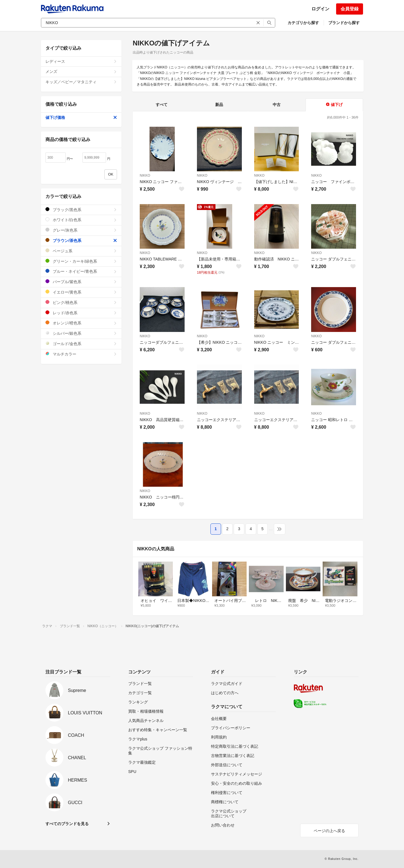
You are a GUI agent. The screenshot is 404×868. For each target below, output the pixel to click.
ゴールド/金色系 (81, 344)
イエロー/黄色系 (81, 292)
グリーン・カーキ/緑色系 (81, 261)
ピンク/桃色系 (81, 302)
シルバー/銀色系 (81, 333)
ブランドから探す (344, 23)
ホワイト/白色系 (81, 220)
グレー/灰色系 (81, 230)
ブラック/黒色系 (81, 210)
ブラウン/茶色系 (81, 240)
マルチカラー (81, 354)
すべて (162, 105)
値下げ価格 (81, 117)
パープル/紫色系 (81, 282)
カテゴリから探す (303, 23)
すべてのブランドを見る (67, 824)
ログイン (320, 9)
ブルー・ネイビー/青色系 (81, 271)
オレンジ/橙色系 (81, 323)
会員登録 (350, 9)
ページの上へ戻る (329, 831)
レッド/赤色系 (81, 313)
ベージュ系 (81, 251)
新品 (219, 105)
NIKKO (145, 176)
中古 (277, 105)
